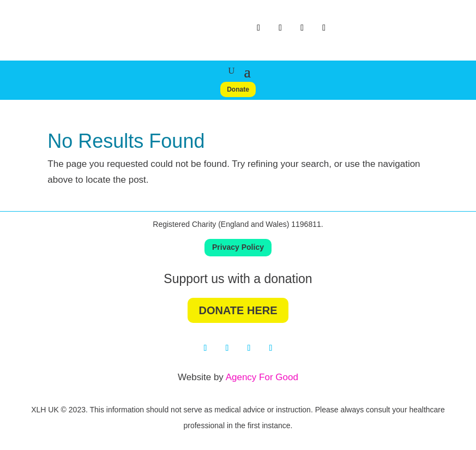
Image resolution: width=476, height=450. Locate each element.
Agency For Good (262, 377)
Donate (238, 89)
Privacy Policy (238, 247)
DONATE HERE (238, 310)
